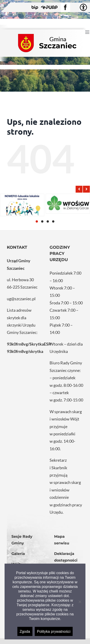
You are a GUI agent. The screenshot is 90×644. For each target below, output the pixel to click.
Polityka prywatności (54, 631)
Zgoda (25, 631)
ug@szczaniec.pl (21, 299)
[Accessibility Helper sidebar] (83, 7)
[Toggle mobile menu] (88, 32)
